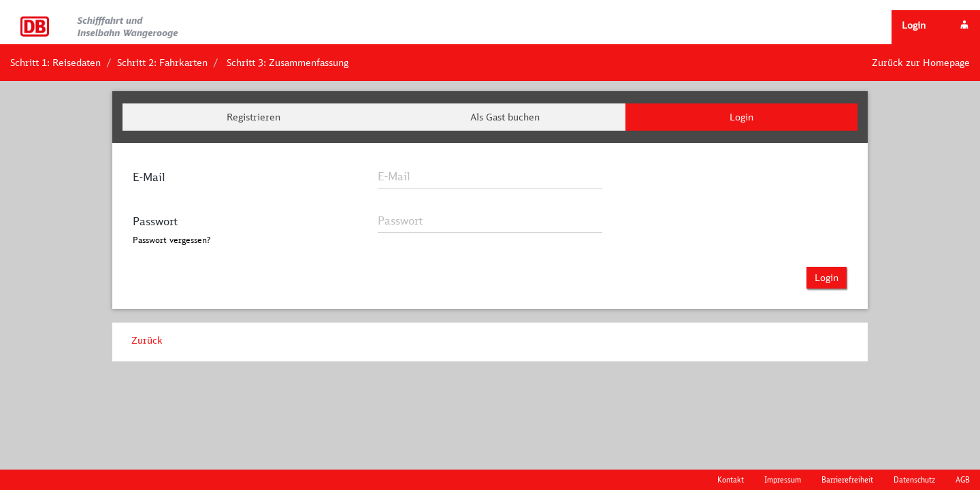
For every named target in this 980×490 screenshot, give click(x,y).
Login (741, 117)
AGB (963, 479)
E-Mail (149, 177)
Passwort (155, 221)
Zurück (147, 340)
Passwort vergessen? (171, 240)
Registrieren (254, 117)
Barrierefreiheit (847, 479)
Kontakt (731, 479)
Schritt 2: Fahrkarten (162, 62)
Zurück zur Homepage (921, 62)
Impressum (783, 479)
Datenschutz (914, 479)
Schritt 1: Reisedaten (55, 62)
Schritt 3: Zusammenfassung (288, 62)
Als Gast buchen (505, 117)
